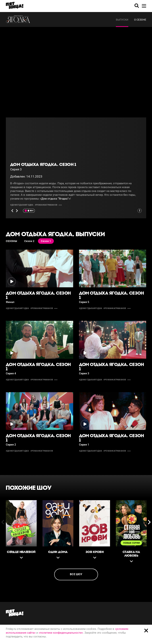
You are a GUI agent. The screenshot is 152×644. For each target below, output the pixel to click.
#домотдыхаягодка (22, 205)
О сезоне (140, 20)
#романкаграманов (46, 205)
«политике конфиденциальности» (61, 633)
